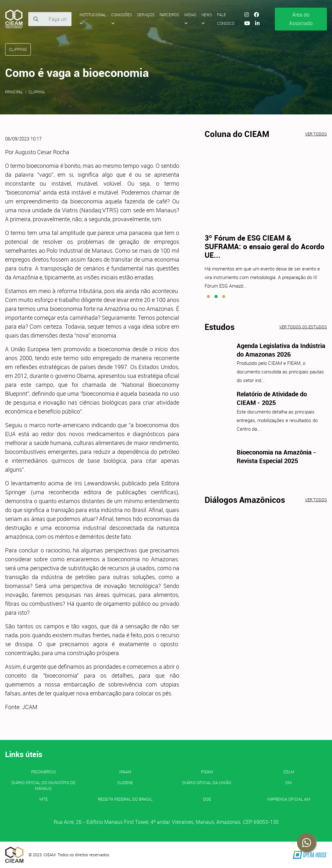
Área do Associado (301, 19)
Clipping (37, 92)
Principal (14, 92)
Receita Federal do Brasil (125, 799)
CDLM (289, 772)
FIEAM (207, 772)
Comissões (122, 19)
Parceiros (169, 15)
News (207, 19)
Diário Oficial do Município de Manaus (43, 785)
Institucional (93, 19)
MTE (44, 799)
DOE (207, 799)
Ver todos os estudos (303, 327)
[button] (208, 297)
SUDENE (125, 783)
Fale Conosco (226, 19)
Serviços (146, 15)
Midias (190, 19)
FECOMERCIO (44, 772)
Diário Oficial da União (207, 783)
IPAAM (125, 772)
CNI (289, 783)
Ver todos (316, 134)
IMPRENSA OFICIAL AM (289, 799)
